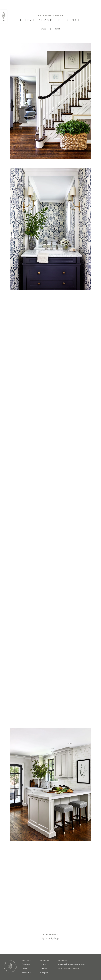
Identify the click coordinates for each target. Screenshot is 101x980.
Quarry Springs (50, 938)
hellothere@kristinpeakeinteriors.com (71, 964)
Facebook (43, 968)
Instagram (44, 973)
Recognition (27, 973)
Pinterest (44, 964)
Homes (25, 968)
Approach (26, 964)
